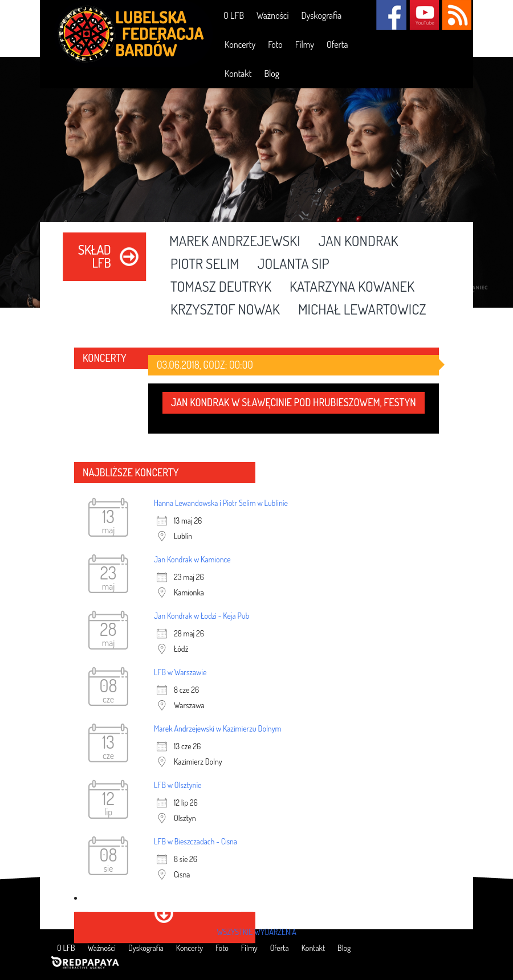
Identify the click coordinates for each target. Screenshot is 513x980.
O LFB (234, 15)
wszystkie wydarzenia (256, 932)
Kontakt (238, 73)
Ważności (272, 15)
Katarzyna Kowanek (352, 287)
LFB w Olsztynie (178, 785)
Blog (272, 73)
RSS (456, 15)
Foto (275, 44)
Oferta (337, 44)
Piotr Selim (205, 264)
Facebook (391, 15)
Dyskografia (321, 15)
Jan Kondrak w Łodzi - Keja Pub (201, 616)
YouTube (424, 15)
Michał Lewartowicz (362, 310)
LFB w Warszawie (180, 672)
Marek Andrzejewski (235, 242)
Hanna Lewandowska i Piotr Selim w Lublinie (221, 503)
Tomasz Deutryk (221, 287)
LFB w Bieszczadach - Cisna (196, 841)
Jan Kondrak (359, 242)
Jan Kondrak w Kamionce (192, 559)
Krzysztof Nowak (225, 310)
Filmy (305, 44)
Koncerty (240, 44)
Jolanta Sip (294, 264)
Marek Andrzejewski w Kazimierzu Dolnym (217, 728)
